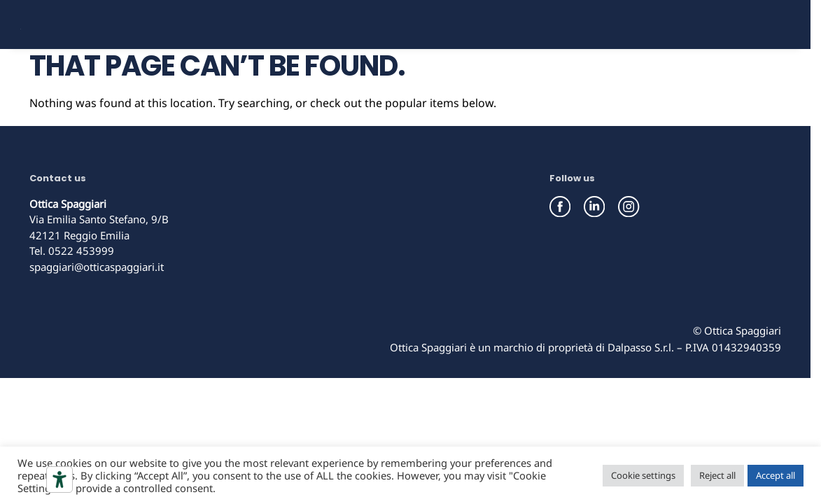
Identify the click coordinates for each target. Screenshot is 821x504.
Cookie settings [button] (643, 475)
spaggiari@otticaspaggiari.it (97, 314)
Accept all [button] (776, 475)
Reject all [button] (717, 475)
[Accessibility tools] (59, 479)
